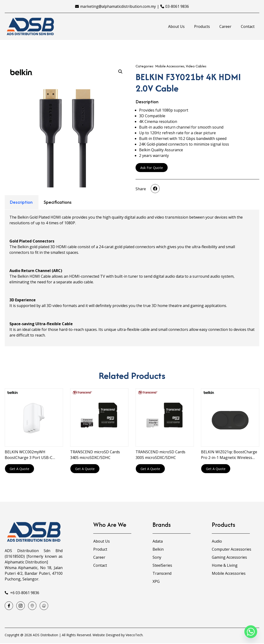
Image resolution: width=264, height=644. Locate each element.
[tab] (21, 202)
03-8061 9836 (177, 6)
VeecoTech (134, 636)
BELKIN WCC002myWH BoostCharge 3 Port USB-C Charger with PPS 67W (29, 455)
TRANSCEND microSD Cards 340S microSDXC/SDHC (95, 455)
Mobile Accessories (170, 66)
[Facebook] (9, 606)
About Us (176, 26)
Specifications (58, 202)
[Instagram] (21, 606)
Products (202, 26)
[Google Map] (34, 606)
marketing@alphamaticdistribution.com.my (118, 6)
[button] (155, 189)
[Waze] (46, 606)
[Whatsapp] (251, 632)
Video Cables (196, 66)
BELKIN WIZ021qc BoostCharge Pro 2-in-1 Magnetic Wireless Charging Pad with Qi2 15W (229, 455)
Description (21, 202)
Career (225, 26)
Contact (248, 26)
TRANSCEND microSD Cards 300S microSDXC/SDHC (160, 455)
